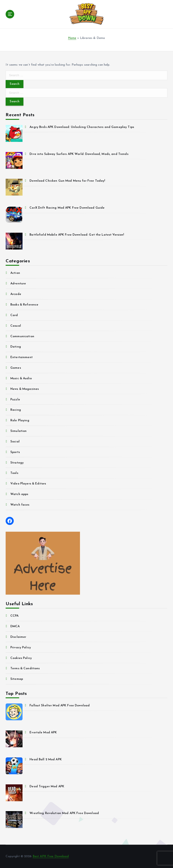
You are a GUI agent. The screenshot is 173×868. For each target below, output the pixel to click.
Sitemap (17, 679)
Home (72, 38)
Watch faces (20, 505)
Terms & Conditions (25, 668)
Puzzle (15, 400)
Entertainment (22, 357)
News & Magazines (25, 389)
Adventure (18, 284)
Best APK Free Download (51, 856)
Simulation (18, 431)
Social (15, 442)
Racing (16, 410)
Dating (16, 347)
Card (14, 315)
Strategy (17, 463)
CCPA (15, 616)
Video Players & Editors (28, 484)
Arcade (16, 294)
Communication (22, 336)
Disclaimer (18, 637)
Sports (15, 452)
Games (16, 368)
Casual (16, 326)
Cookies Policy (21, 658)
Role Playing (20, 421)
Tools (14, 473)
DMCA (15, 626)
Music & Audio (21, 378)
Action (15, 273)
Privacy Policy (21, 648)
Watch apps (19, 494)
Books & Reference (24, 305)
